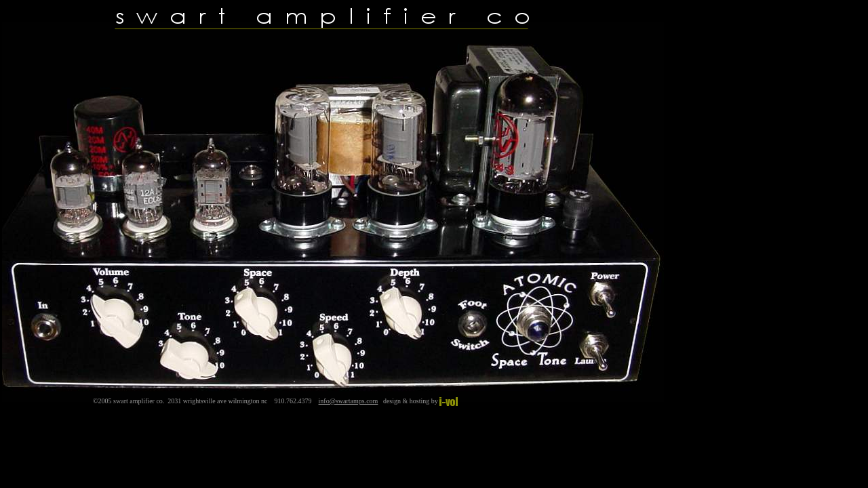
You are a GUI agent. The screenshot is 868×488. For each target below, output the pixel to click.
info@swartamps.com (349, 401)
